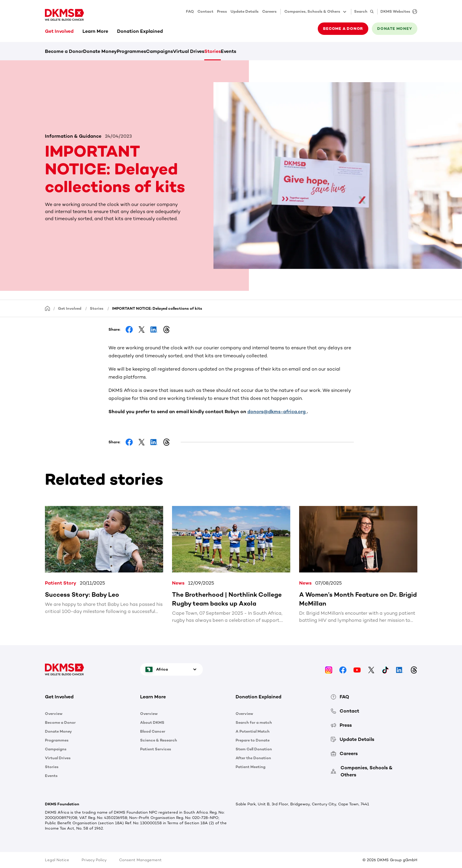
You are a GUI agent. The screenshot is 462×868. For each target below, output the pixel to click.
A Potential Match (253, 731)
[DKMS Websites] (397, 12)
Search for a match (254, 722)
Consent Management (140, 860)
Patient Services (156, 749)
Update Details (245, 11)
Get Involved (59, 31)
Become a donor (343, 29)
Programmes (131, 51)
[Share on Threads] (166, 330)
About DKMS (152, 722)
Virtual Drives (189, 51)
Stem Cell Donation (254, 749)
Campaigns (159, 51)
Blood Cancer (153, 731)
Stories (213, 51)
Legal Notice (57, 860)
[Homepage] (48, 308)
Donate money (394, 29)
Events (228, 51)
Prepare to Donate (253, 740)
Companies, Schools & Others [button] (316, 12)
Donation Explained (140, 31)
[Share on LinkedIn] (154, 330)
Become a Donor (64, 51)
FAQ (190, 11)
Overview (54, 714)
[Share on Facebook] (129, 330)
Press (222, 11)
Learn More (95, 31)
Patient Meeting (251, 767)
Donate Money (100, 51)
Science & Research (159, 740)
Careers (269, 11)
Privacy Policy (94, 860)
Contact (205, 11)
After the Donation (253, 758)
